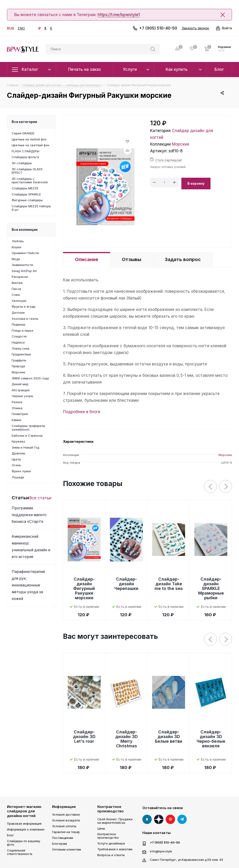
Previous (211, 487)
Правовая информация (24, 824)
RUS (11, 28)
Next (226, 487)
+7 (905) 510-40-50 (158, 28)
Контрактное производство (111, 809)
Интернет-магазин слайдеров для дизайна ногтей (24, 811)
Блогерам (60, 844)
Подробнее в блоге (82, 412)
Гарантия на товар (66, 832)
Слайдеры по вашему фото (24, 843)
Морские (181, 144)
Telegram (182, 819)
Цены (101, 828)
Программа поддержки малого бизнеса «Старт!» (29, 515)
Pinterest (170, 819)
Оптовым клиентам (67, 849)
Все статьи (40, 498)
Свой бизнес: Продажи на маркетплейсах (115, 821)
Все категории (24, 122)
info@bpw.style (161, 851)
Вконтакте (147, 819)
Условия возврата (66, 820)
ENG (21, 28)
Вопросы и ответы (111, 855)
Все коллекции (25, 230)
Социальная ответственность (20, 852)
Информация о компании (26, 829)
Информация (64, 807)
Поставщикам (63, 838)
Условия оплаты (64, 826)
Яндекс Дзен (159, 819)
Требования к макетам (115, 849)
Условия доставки (66, 814)
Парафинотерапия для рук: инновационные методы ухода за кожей (28, 585)
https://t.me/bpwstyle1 (119, 15)
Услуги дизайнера (111, 843)
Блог (11, 835)
